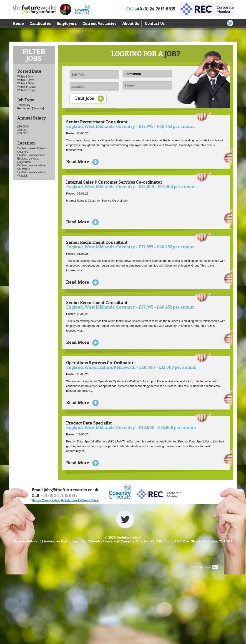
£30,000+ (23, 127)
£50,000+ (23, 133)
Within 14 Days (26, 87)
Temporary (24, 105)
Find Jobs (90, 99)
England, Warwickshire (31, 155)
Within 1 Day (25, 77)
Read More (81, 162)
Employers (67, 23)
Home (18, 23)
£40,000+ (23, 130)
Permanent (25, 108)
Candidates (40, 23)
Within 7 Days (26, 83)
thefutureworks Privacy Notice (80, 500)
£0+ (20, 123)
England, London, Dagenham (28, 160)
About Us (131, 23)
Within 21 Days (26, 90)
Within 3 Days (26, 80)
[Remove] (38, 108)
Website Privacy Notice (46, 500)
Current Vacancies (99, 23)
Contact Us (155, 23)
